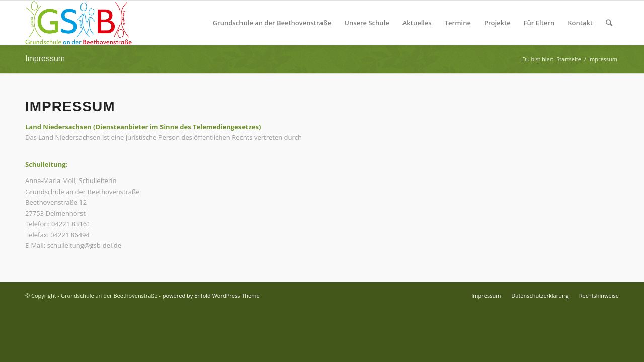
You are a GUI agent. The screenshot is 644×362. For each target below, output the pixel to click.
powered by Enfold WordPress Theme (211, 295)
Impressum (45, 59)
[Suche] (609, 23)
